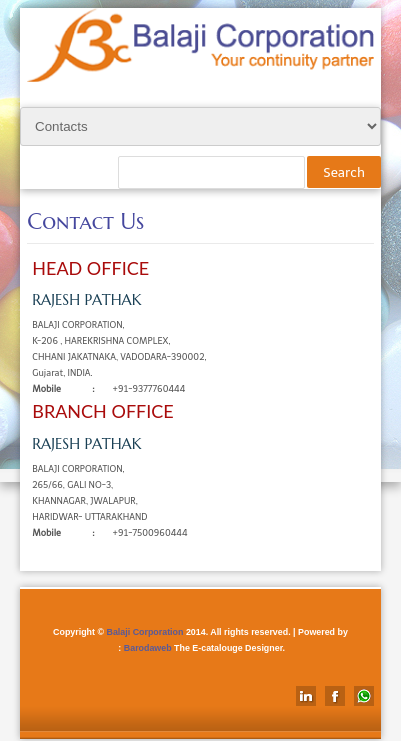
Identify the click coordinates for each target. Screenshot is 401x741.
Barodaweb (148, 648)
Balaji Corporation (144, 632)
